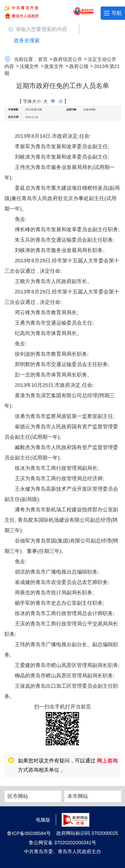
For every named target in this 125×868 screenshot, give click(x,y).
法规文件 (29, 66)
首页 (43, 59)
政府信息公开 (68, 59)
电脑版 (43, 820)
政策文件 (54, 66)
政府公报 (79, 66)
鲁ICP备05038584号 (29, 833)
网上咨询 (107, 761)
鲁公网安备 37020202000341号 (63, 843)
